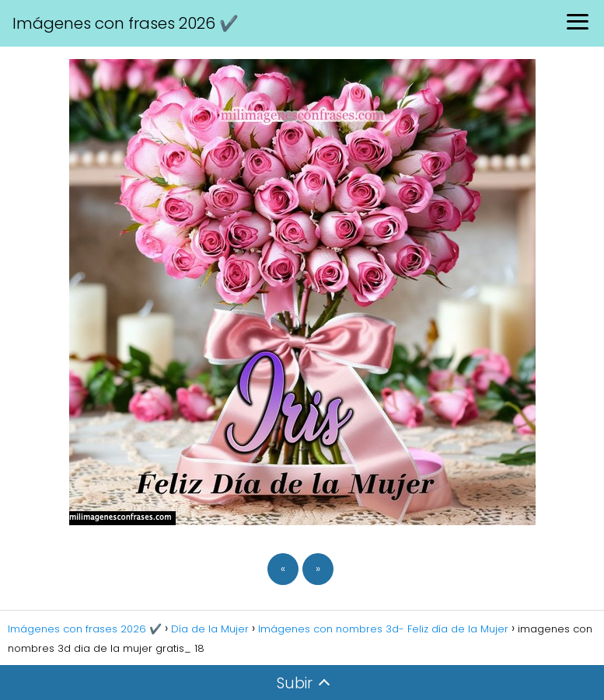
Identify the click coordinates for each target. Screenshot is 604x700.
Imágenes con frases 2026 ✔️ (126, 23)
